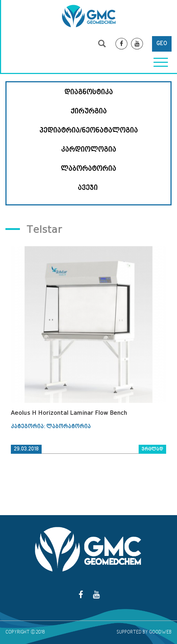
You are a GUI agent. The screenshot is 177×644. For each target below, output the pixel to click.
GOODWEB (160, 632)
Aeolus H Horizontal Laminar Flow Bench (69, 413)
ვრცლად (152, 449)
